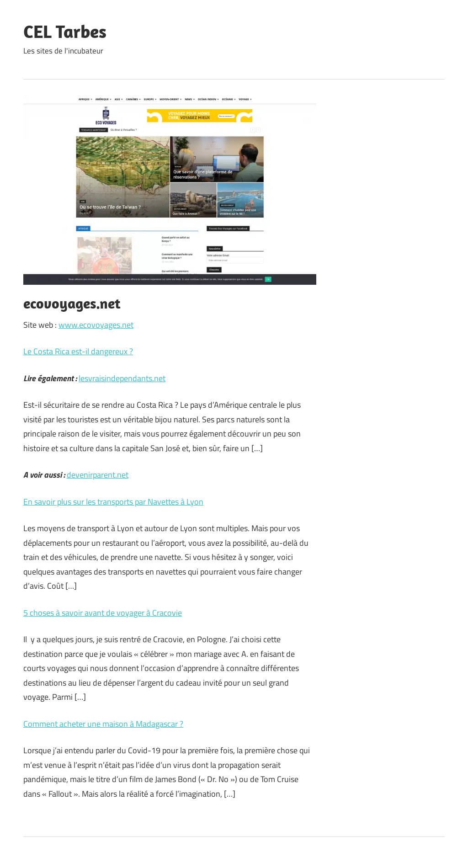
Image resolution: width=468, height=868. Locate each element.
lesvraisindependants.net (122, 378)
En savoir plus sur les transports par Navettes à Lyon (113, 502)
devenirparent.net (98, 475)
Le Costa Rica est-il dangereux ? (78, 351)
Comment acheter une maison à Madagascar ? (103, 724)
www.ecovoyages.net (96, 325)
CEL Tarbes (65, 31)
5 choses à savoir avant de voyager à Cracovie (103, 613)
